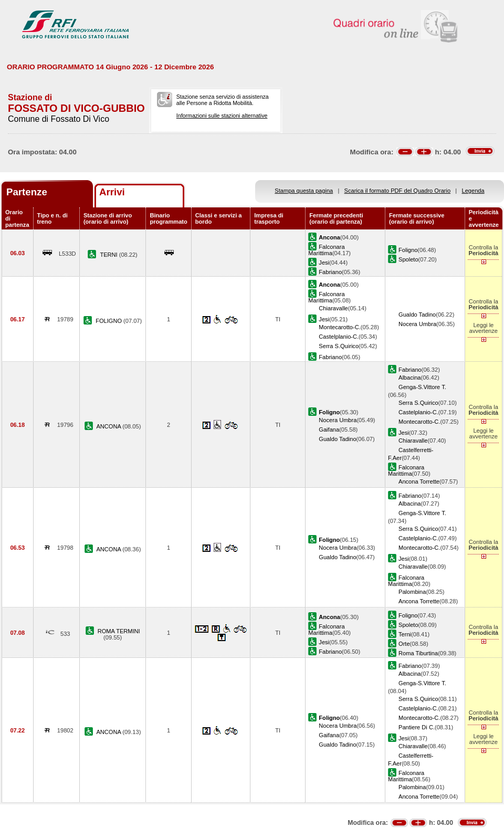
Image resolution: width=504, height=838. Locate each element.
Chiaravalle (333, 308)
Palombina (412, 592)
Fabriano (330, 272)
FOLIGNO (109, 321)
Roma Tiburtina (418, 653)
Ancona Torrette (419, 481)
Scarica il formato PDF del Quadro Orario (398, 191)
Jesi (324, 263)
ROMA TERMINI (119, 631)
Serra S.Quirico (339, 346)
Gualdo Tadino (417, 315)
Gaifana (329, 430)
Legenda (473, 191)
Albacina (410, 378)
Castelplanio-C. (339, 337)
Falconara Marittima (326, 250)
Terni (405, 634)
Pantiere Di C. (417, 727)
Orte (404, 644)
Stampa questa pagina (304, 191)
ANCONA (109, 426)
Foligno (408, 250)
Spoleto (408, 259)
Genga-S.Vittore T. (422, 387)
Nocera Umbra (417, 324)
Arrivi (112, 192)
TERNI (109, 255)
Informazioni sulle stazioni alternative (222, 116)
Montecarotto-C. (339, 327)
